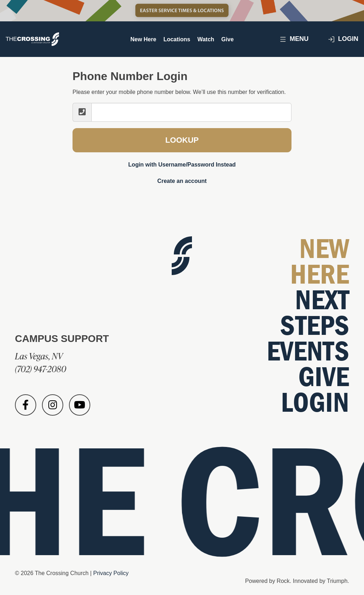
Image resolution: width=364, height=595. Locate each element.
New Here (143, 39)
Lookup (182, 140)
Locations (177, 39)
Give (228, 39)
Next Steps (315, 313)
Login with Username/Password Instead (182, 165)
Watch (206, 39)
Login (343, 39)
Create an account (182, 181)
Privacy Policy (111, 573)
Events (308, 351)
